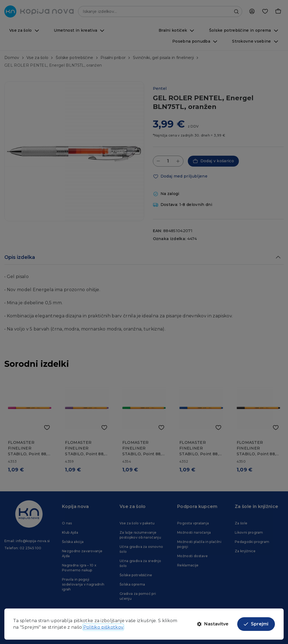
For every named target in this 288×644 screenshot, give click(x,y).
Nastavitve (213, 624)
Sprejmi (256, 624)
